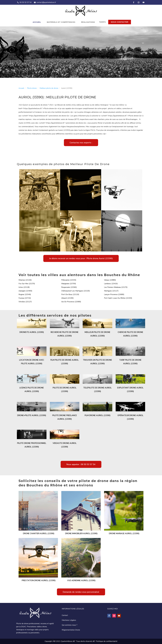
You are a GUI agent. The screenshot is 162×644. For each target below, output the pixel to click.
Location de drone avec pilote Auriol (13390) (32, 362)
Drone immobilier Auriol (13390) (81, 534)
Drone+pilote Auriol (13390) (32, 415)
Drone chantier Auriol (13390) (39, 534)
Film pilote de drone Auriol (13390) (65, 362)
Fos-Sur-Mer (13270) (27, 284)
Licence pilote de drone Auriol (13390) (32, 390)
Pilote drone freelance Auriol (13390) (65, 417)
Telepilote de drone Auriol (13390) (97, 390)
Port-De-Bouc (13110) (70, 294)
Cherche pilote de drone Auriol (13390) (130, 334)
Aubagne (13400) (25, 291)
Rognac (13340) (25, 294)
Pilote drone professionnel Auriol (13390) (32, 445)
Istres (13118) (24, 287)
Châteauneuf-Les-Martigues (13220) (76, 291)
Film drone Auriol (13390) (97, 415)
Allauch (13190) (67, 298)
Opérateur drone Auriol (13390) (130, 417)
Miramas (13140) (25, 280)
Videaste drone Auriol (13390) (65, 445)
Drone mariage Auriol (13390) (124, 534)
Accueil (37, 22)
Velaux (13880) (110, 280)
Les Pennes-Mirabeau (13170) (116, 287)
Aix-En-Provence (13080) (71, 302)
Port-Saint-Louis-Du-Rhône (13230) (118, 298)
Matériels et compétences (61, 22)
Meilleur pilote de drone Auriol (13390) (97, 334)
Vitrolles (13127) (25, 302)
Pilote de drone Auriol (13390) (65, 390)
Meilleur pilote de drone (49, 88)
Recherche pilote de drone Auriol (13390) (65, 334)
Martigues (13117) (111, 291)
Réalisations (88, 22)
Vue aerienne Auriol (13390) (81, 580)
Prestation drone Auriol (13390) (39, 580)
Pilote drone (32, 88)
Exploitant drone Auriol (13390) (130, 390)
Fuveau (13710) (25, 298)
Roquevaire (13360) (69, 287)
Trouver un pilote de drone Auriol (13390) (97, 362)
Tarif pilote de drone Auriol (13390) (130, 362)
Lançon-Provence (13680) (114, 294)
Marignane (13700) (69, 284)
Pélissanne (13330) (69, 280)
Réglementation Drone (71, 630)
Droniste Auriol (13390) (32, 332)
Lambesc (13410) (111, 284)
